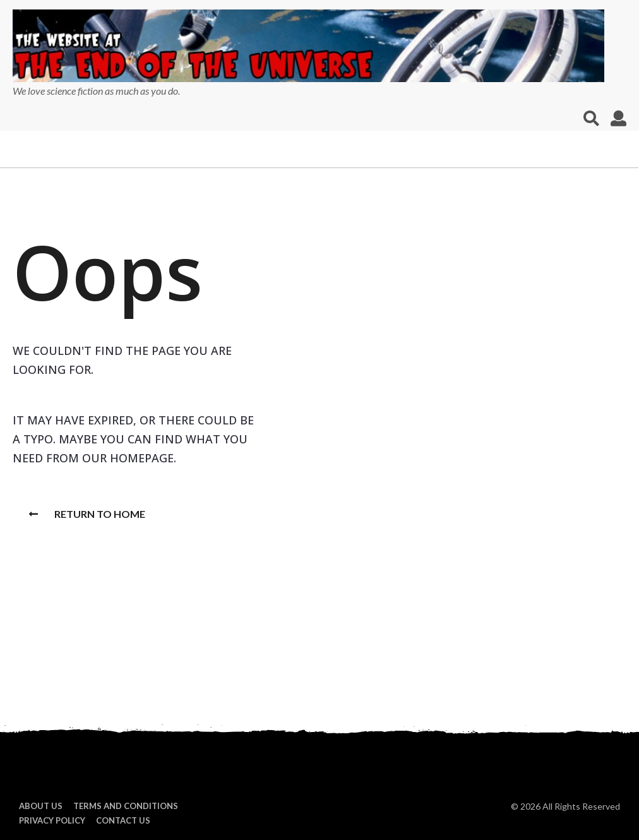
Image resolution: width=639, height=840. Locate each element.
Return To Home (87, 514)
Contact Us (123, 820)
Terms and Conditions (126, 806)
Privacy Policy (52, 820)
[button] (591, 118)
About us (41, 806)
